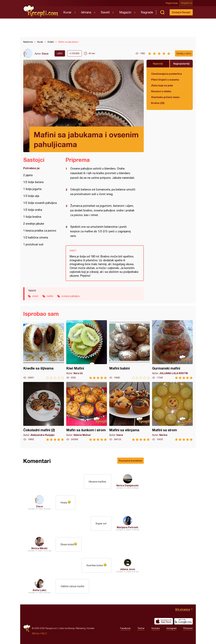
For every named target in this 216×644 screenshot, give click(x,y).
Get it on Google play (183, 621)
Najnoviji (158, 64)
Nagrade (147, 12)
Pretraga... (162, 12)
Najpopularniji (181, 64)
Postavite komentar (130, 461)
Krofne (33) (158, 103)
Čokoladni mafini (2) (44, 411)
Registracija (172, 3)
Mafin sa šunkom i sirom (87, 411)
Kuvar (67, 12)
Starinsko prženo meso (165, 97)
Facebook (125, 628)
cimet (35, 296)
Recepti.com (41, 11)
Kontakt (91, 628)
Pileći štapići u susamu (165, 80)
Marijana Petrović (128, 527)
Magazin (125, 12)
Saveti (105, 12)
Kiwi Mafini (87, 350)
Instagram (172, 628)
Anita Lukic (40, 590)
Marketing (81, 628)
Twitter (141, 628)
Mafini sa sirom (172, 411)
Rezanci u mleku (161, 91)
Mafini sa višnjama (130, 411)
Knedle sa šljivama (44, 350)
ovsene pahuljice (71, 296)
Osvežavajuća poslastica (166, 74)
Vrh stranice (183, 609)
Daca (45, 53)
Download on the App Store (164, 621)
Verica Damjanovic (128, 485)
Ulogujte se (187, 3)
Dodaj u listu (184, 53)
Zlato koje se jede (162, 85)
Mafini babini (130, 350)
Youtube (156, 628)
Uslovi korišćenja (67, 628)
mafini (50, 296)
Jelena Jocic (128, 569)
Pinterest (188, 628)
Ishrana (86, 12)
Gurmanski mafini (172, 350)
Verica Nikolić (39, 548)
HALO (44, 633)
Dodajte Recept (181, 12)
